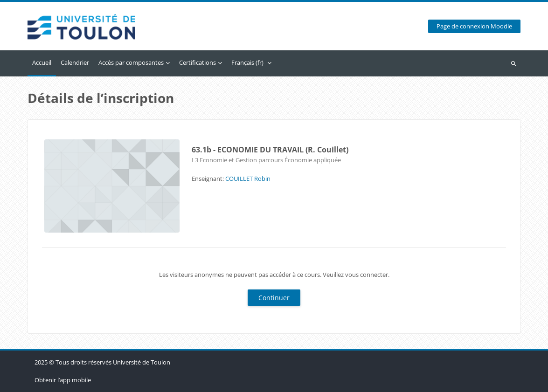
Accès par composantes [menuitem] (131, 62)
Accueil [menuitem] (42, 62)
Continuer (274, 298)
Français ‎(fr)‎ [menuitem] (247, 62)
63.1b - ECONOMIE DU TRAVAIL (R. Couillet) (270, 150)
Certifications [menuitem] (198, 62)
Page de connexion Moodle (474, 26)
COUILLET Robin (248, 179)
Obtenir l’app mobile (63, 380)
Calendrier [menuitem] (75, 62)
